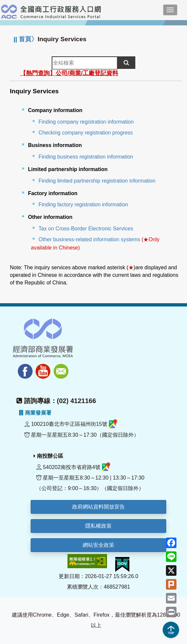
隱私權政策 (98, 526)
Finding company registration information (86, 122)
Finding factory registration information (83, 205)
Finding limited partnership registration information (97, 181)
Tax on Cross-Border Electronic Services (86, 229)
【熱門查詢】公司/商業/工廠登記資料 (69, 73)
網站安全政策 (98, 545)
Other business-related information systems (89, 239)
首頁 (25, 39)
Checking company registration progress (86, 133)
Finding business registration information (86, 157)
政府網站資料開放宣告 (98, 507)
